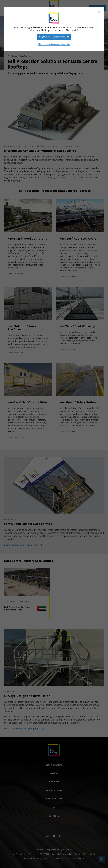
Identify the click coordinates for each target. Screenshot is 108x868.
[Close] (99, 12)
